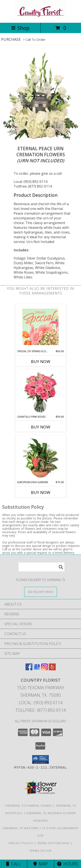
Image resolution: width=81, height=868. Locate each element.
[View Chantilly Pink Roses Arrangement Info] (40, 392)
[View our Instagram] (44, 669)
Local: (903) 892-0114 (30, 182)
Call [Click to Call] (13, 864)
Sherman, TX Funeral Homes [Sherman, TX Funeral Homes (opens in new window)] (29, 806)
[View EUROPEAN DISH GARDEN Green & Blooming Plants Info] (40, 458)
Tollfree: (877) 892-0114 (33, 186)
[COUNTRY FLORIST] (41, 16)
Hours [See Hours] (67, 864)
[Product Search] (41, 567)
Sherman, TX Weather (21, 828)
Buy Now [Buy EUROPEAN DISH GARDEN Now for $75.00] (41, 492)
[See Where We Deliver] (41, 592)
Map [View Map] (41, 864)
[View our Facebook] (29, 669)
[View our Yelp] (52, 669)
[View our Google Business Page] (37, 669)
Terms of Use (41, 851)
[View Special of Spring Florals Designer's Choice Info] (40, 327)
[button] (40, 759)
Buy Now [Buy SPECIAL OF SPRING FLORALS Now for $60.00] (41, 361)
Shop (20, 28)
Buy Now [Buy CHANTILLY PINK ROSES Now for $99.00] (41, 427)
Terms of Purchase (53, 843)
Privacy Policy (21, 843)
